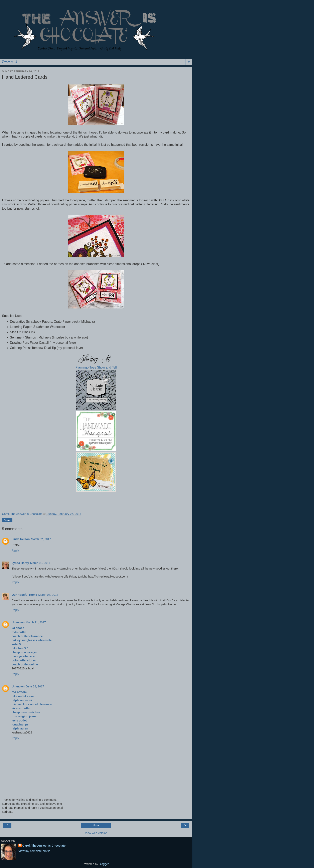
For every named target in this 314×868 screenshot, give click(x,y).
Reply (15, 551)
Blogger (104, 864)
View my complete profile (34, 851)
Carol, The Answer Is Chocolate (44, 846)
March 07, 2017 (48, 595)
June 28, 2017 (35, 686)
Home (96, 825)
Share (7, 520)
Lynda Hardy (20, 563)
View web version (96, 833)
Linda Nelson (21, 539)
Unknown (18, 622)
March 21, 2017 (36, 622)
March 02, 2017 (41, 539)
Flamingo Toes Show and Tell (96, 367)
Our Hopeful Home (24, 595)
